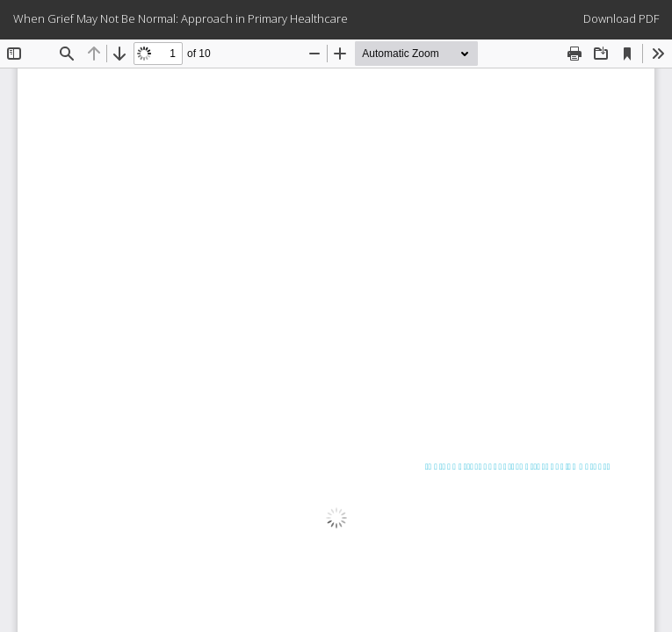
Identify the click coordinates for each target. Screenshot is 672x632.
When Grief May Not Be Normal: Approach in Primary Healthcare (181, 18)
